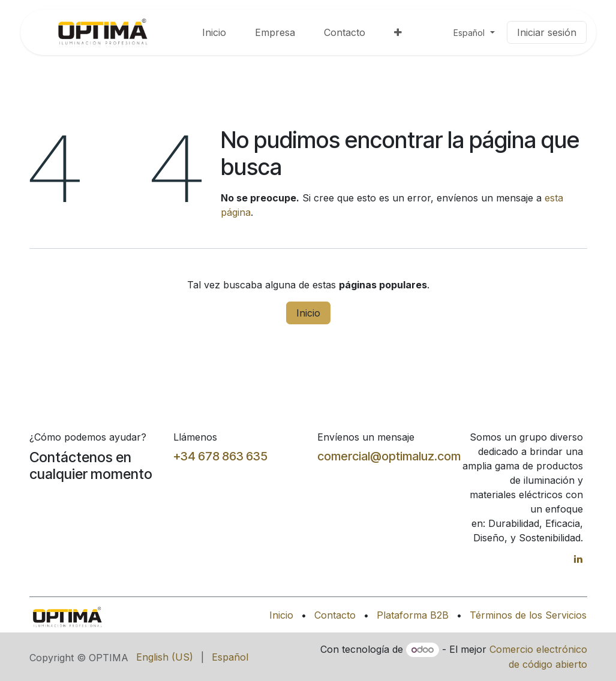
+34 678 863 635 (220, 456)
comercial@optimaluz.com (389, 456)
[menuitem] (214, 32)
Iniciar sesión (547, 32)
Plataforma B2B (413, 615)
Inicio (308, 313)
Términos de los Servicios (528, 615)
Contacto (335, 615)
